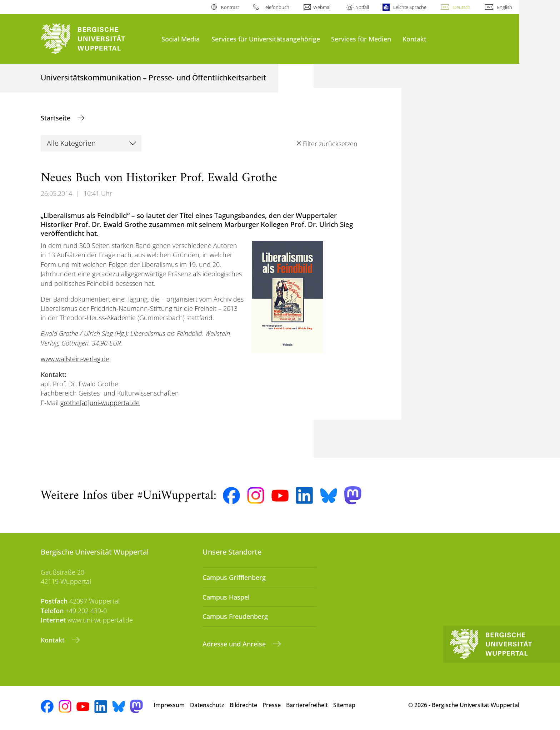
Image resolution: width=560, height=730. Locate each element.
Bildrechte (243, 705)
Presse (272, 705)
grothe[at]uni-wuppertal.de (100, 403)
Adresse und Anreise (235, 644)
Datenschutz (207, 705)
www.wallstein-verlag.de (75, 359)
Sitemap (344, 705)
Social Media (181, 39)
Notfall (362, 7)
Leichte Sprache (410, 7)
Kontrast (230, 7)
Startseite (56, 118)
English (505, 7)
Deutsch (462, 7)
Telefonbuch (276, 7)
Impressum (169, 705)
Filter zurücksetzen (330, 144)
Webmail (322, 7)
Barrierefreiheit (307, 705)
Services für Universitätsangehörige (266, 39)
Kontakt (414, 39)
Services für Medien (361, 39)
